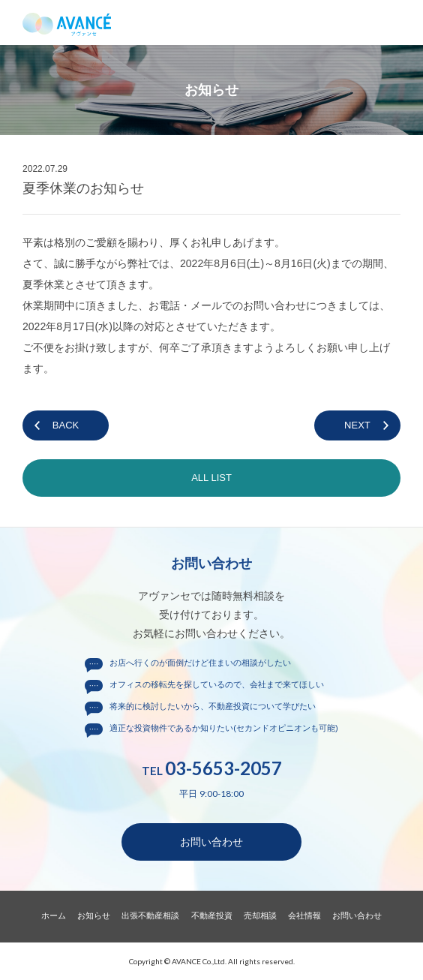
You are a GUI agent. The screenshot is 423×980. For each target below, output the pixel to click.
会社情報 (304, 915)
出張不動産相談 (150, 915)
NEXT (357, 425)
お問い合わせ (211, 842)
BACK (66, 425)
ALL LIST (211, 478)
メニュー (400, 23)
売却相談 (260, 915)
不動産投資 (212, 915)
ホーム (54, 915)
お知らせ (94, 915)
